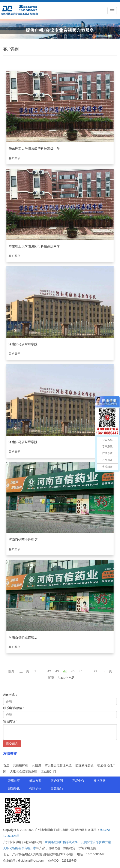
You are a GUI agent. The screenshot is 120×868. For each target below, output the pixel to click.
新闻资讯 (14, 789)
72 (95, 671)
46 (81, 671)
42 (49, 671)
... (42, 671)
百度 (6, 765)
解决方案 (35, 781)
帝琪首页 (14, 781)
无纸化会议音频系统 (24, 771)
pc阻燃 (37, 765)
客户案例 (57, 781)
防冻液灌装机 (84, 765)
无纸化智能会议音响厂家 (20, 848)
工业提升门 (48, 771)
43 (57, 671)
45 (73, 671)
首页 (11, 671)
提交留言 (12, 744)
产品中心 (78, 781)
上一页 (24, 671)
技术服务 (100, 781)
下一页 (107, 671)
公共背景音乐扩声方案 (96, 842)
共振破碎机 (21, 765)
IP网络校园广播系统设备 (62, 842)
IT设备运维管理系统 (58, 765)
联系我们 (57, 789)
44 (65, 671)
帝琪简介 (35, 789)
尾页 (51, 678)
